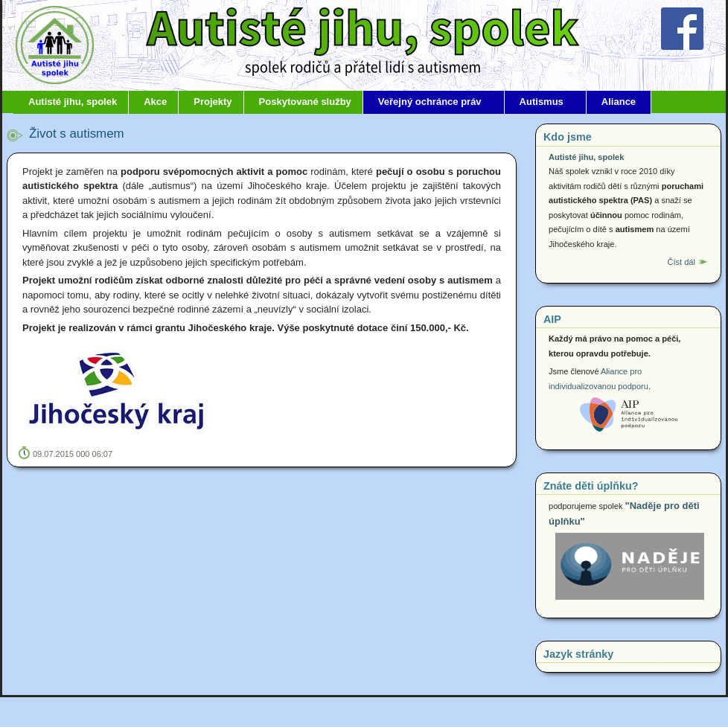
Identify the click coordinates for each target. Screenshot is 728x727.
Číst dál (681, 262)
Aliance (619, 102)
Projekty (213, 102)
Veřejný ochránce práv (430, 102)
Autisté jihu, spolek (73, 102)
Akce (155, 102)
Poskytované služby (305, 102)
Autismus (542, 102)
